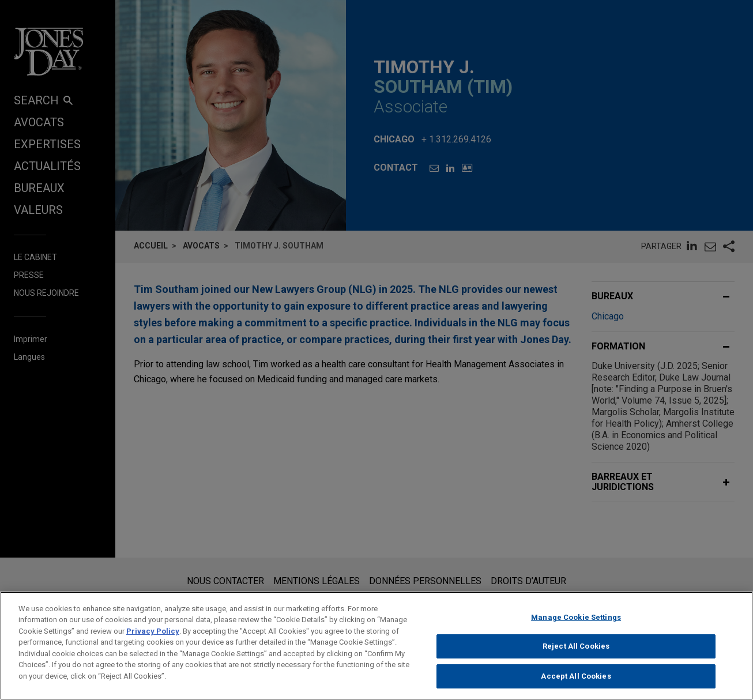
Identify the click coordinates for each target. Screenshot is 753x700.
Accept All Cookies (576, 685)
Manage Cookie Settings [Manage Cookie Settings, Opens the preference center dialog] (576, 625)
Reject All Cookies (576, 655)
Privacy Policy (153, 639)
